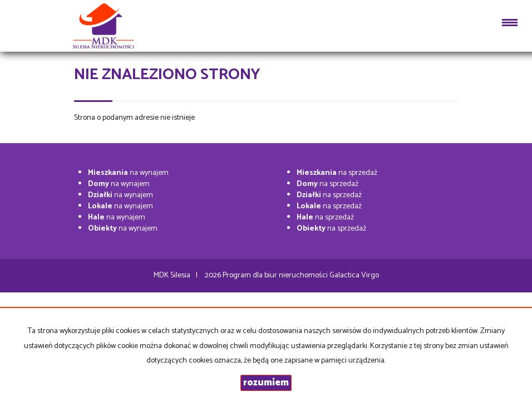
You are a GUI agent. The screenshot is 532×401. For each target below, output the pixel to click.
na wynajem (128, 173)
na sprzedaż (337, 173)
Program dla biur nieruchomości (276, 275)
